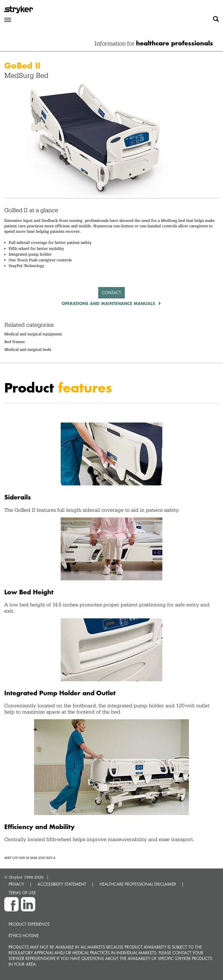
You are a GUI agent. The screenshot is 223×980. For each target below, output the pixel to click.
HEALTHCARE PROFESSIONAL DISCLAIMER (138, 884)
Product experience (29, 924)
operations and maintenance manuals (109, 303)
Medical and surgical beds (28, 349)
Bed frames (14, 342)
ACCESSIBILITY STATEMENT (62, 884)
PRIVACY (16, 884)
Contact (111, 293)
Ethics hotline (24, 936)
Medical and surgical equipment (33, 334)
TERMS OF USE (22, 893)
